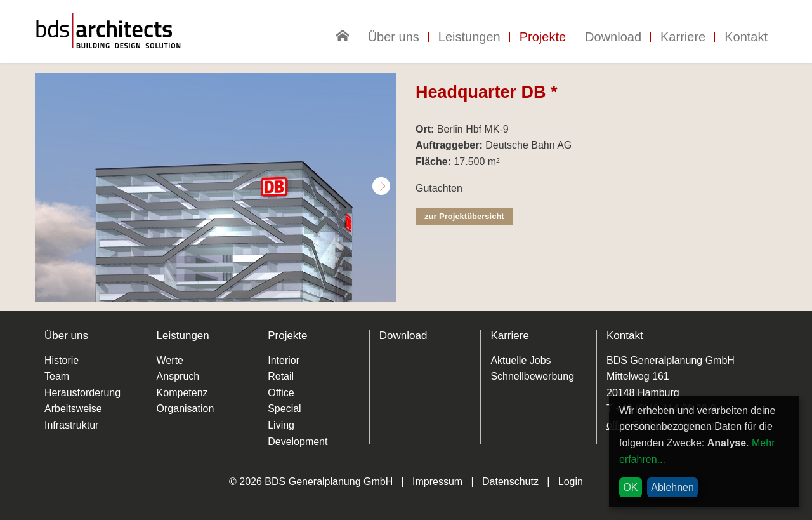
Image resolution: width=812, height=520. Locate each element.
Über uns (394, 37)
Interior (284, 360)
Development (298, 442)
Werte (170, 360)
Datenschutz (510, 482)
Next (381, 186)
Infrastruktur (71, 425)
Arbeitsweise (73, 409)
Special (284, 409)
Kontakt (746, 37)
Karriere (683, 37)
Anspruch (178, 376)
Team (57, 376)
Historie (62, 360)
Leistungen (469, 37)
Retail (281, 376)
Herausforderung (82, 393)
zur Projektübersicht (464, 216)
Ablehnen (672, 487)
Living (281, 425)
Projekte (543, 37)
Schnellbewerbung (532, 376)
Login (571, 482)
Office (281, 393)
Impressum (437, 482)
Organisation (186, 409)
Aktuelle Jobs (521, 360)
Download (613, 37)
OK (630, 487)
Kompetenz (182, 393)
